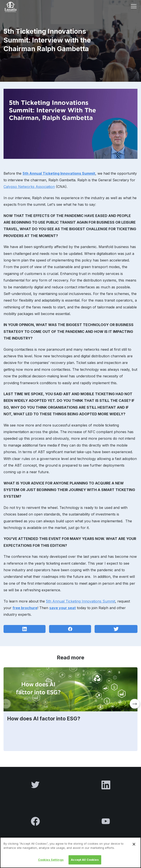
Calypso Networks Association (29, 187)
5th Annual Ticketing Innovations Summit (59, 173)
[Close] (134, 848)
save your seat (63, 608)
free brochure (25, 608)
